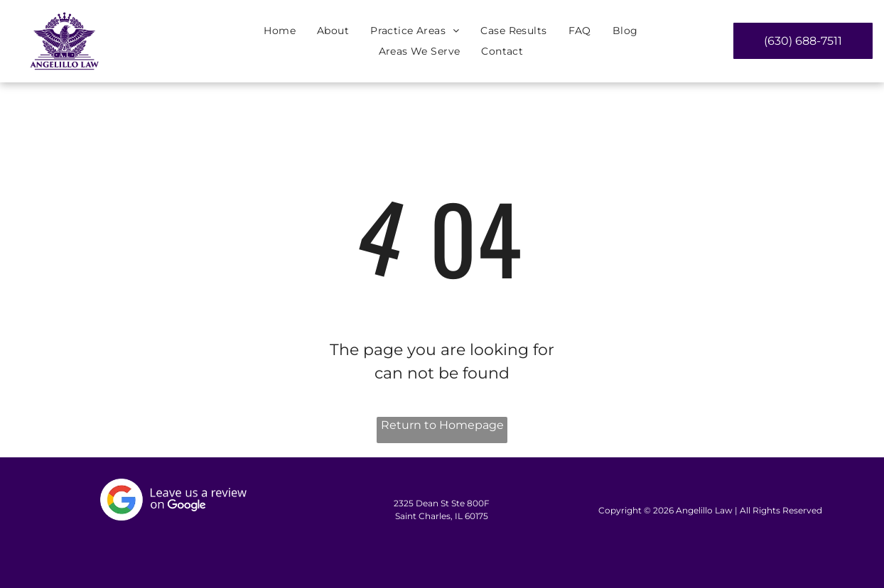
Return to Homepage (442, 425)
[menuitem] (280, 31)
